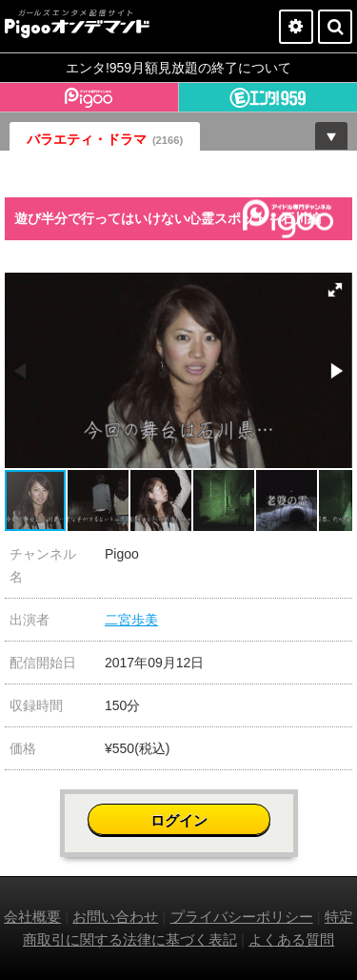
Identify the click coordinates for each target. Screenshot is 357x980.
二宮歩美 (131, 620)
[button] (335, 290)
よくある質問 (291, 939)
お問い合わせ (115, 917)
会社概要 (32, 917)
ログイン (179, 820)
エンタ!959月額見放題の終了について (178, 68)
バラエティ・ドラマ (105, 139)
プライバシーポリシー (242, 917)
